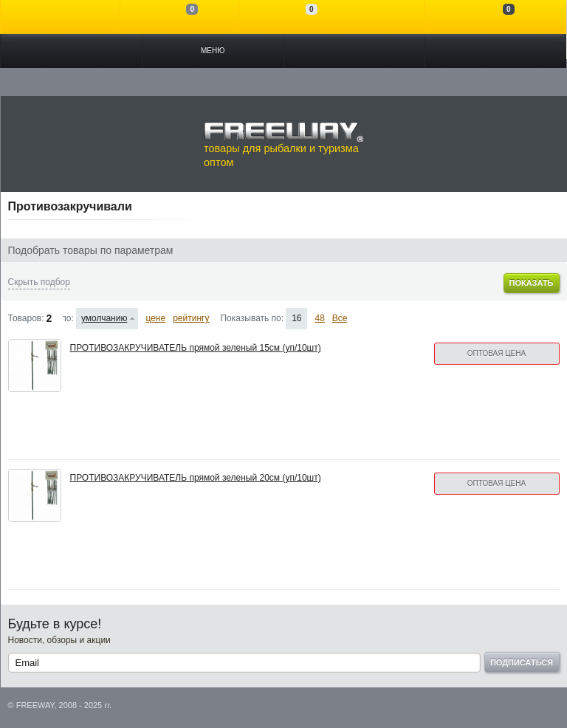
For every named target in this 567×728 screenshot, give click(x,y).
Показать (531, 283)
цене (155, 318)
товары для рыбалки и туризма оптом (283, 145)
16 (296, 318)
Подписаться (522, 662)
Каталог (71, 51)
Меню (213, 51)
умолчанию (104, 318)
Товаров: (26, 318)
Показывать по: (252, 318)
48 (319, 318)
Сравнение (180, 17)
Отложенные (299, 17)
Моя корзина (496, 17)
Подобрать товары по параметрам (91, 250)
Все (340, 318)
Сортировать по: (68, 318)
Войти (60, 17)
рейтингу (191, 318)
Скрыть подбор (39, 282)
